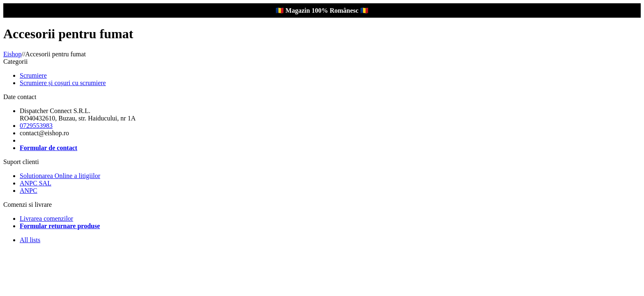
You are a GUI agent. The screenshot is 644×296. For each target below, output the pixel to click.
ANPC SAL (36, 183)
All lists (30, 240)
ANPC (29, 191)
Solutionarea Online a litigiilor (60, 176)
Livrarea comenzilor (46, 219)
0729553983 (36, 126)
